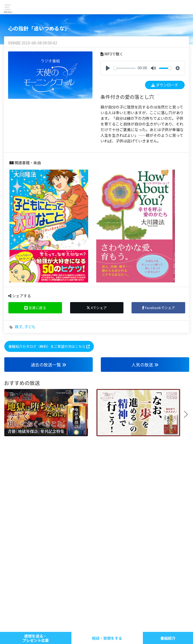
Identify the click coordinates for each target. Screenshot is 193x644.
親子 (19, 327)
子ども (30, 327)
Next (188, 414)
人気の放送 (145, 365)
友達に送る (35, 308)
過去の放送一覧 (49, 365)
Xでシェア (97, 308)
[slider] (125, 68)
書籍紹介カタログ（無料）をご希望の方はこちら (49, 346)
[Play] (108, 68)
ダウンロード (165, 85)
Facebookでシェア (158, 308)
